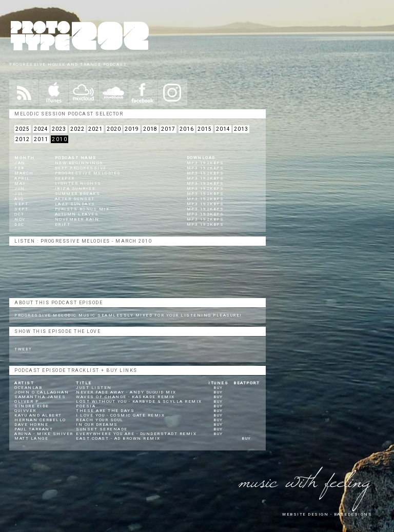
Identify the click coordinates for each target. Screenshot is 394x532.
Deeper (65, 178)
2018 (150, 129)
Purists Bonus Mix (82, 209)
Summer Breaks (78, 194)
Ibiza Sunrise (75, 189)
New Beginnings (79, 163)
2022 (77, 129)
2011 (41, 139)
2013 (241, 129)
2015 (205, 129)
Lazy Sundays (75, 204)
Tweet (23, 349)
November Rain (77, 219)
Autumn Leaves (77, 214)
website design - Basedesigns (327, 514)
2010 (60, 139)
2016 (187, 129)
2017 (168, 129)
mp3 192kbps (205, 163)
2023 (59, 129)
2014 (223, 129)
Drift (63, 224)
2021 (95, 129)
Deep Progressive (81, 168)
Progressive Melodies (88, 173)
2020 (114, 129)
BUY (218, 388)
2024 (41, 129)
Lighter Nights (78, 183)
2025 (23, 129)
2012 (23, 139)
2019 (132, 129)
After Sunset (75, 199)
